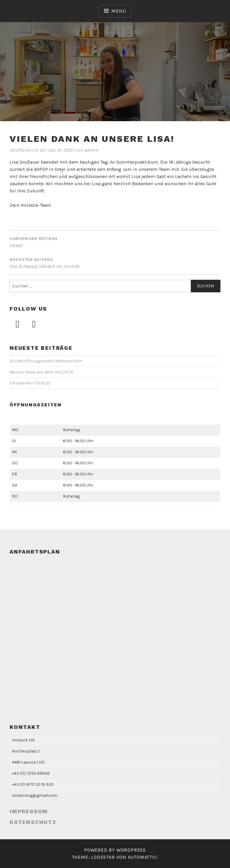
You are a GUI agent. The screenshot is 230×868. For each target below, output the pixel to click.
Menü (119, 11)
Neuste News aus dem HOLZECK (41, 372)
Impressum (29, 811)
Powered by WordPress (115, 850)
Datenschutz (33, 822)
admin (91, 150)
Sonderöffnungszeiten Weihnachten (46, 361)
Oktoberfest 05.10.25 (30, 383)
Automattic (143, 857)
